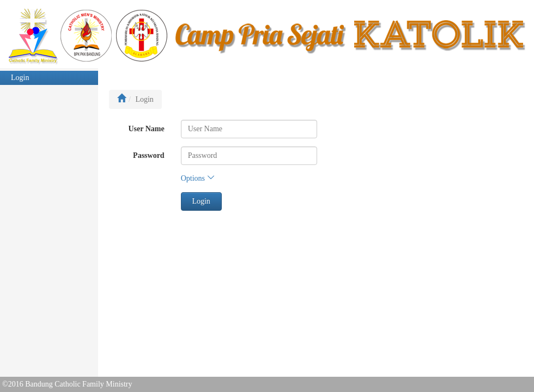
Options (198, 178)
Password (149, 155)
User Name (146, 129)
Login (20, 78)
